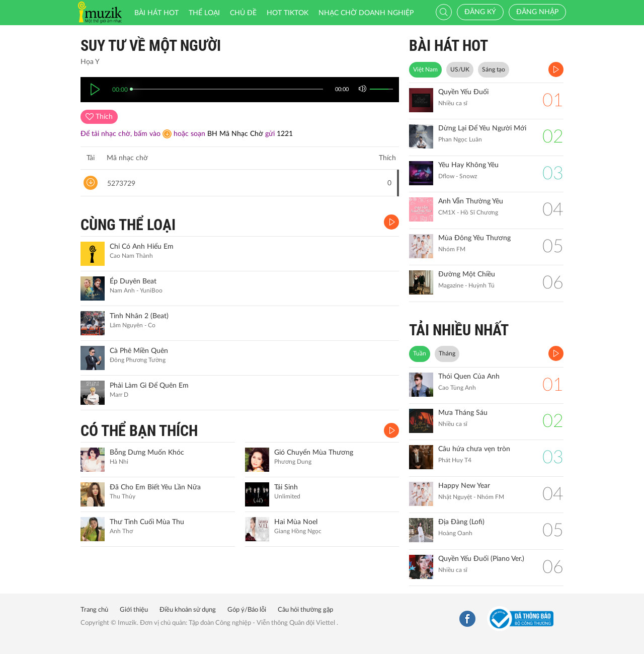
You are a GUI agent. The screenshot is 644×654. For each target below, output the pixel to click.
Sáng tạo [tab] (494, 69)
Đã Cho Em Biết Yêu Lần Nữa (155, 487)
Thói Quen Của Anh (469, 377)
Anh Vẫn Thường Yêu (471, 201)
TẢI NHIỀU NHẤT (459, 330)
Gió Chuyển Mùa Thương (314, 453)
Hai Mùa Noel (296, 522)
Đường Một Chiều (467, 274)
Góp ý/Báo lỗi (247, 610)
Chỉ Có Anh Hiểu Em (142, 247)
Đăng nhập (537, 12)
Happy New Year (464, 486)
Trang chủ (94, 610)
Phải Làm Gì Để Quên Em (149, 386)
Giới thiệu (134, 610)
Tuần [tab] (420, 353)
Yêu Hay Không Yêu (468, 165)
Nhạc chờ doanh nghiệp (366, 13)
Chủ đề (243, 13)
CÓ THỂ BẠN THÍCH (139, 431)
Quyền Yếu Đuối (463, 92)
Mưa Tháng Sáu (463, 413)
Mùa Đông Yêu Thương (474, 238)
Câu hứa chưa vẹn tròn (474, 449)
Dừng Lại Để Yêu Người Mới (482, 128)
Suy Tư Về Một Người (151, 46)
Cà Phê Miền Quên (139, 351)
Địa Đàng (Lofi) (461, 522)
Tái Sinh (286, 487)
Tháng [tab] (447, 353)
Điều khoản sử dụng (188, 610)
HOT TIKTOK (288, 13)
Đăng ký (480, 12)
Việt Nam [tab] (425, 69)
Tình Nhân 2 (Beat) (139, 316)
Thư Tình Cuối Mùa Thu (147, 522)
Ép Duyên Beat (133, 281)
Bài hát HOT (156, 13)
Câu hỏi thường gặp (305, 610)
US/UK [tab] (460, 69)
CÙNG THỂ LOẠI (128, 225)
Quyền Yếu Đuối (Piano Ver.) (481, 559)
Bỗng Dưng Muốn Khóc (147, 453)
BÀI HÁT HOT (449, 46)
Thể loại (204, 13)
